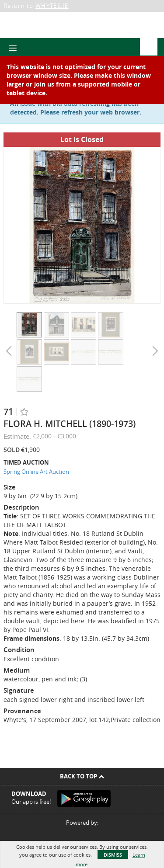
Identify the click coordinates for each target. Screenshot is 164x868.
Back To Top (82, 776)
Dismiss (113, 855)
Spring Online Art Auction (36, 472)
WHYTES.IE (52, 6)
